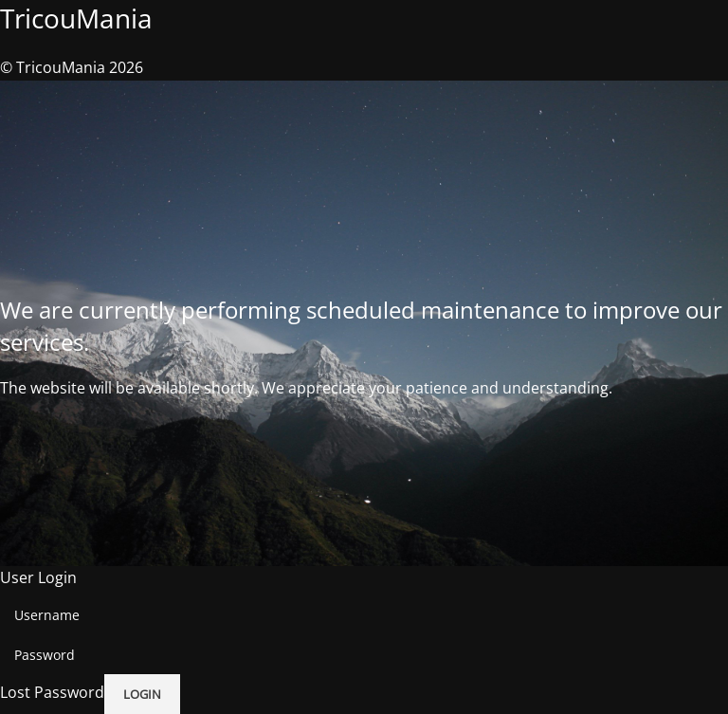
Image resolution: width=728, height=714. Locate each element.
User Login (38, 577)
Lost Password (52, 693)
